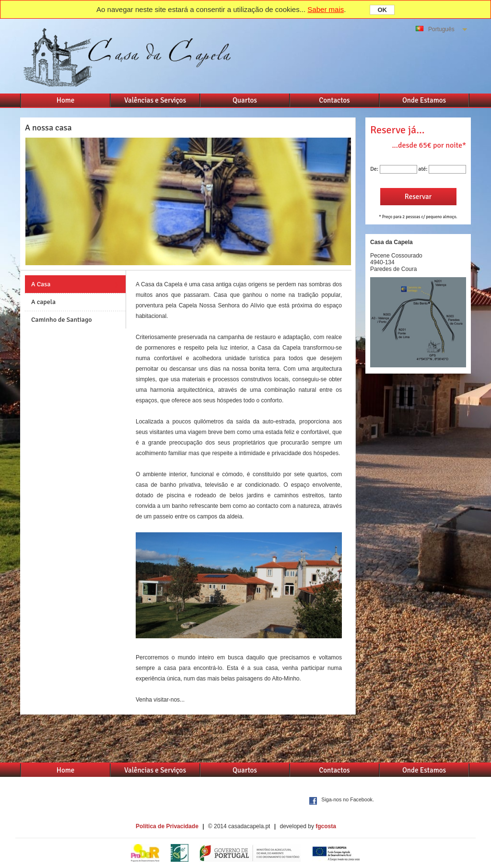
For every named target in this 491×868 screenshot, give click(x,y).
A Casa (41, 284)
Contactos (334, 100)
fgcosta (326, 826)
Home (65, 100)
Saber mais (326, 9)
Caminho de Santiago (62, 320)
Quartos (245, 100)
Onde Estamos (424, 100)
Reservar (418, 197)
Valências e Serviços (155, 100)
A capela (43, 302)
